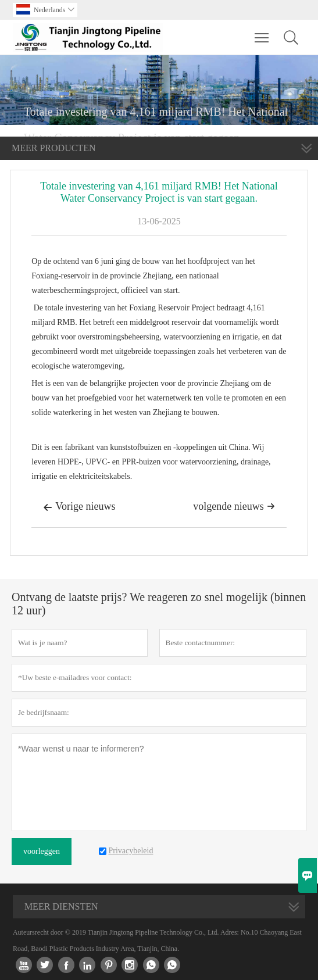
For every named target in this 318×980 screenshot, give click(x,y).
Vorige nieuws (79, 507)
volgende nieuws (234, 506)
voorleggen (42, 851)
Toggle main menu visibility (262, 32)
